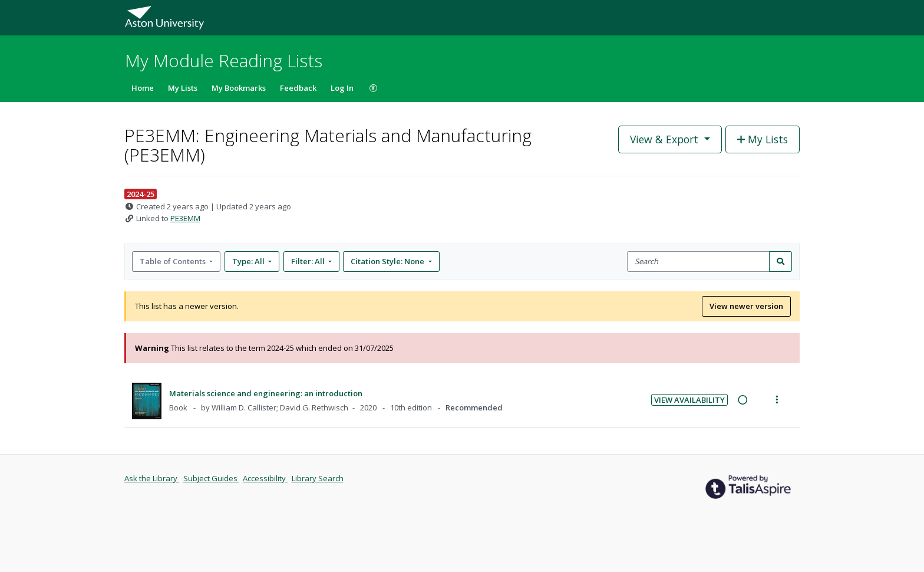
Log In (342, 88)
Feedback (298, 88)
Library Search (318, 478)
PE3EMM (185, 218)
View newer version (746, 306)
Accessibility (265, 478)
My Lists (183, 88)
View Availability (689, 400)
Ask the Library (152, 478)
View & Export (666, 139)
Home (143, 88)
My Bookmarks (239, 88)
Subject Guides (211, 478)
